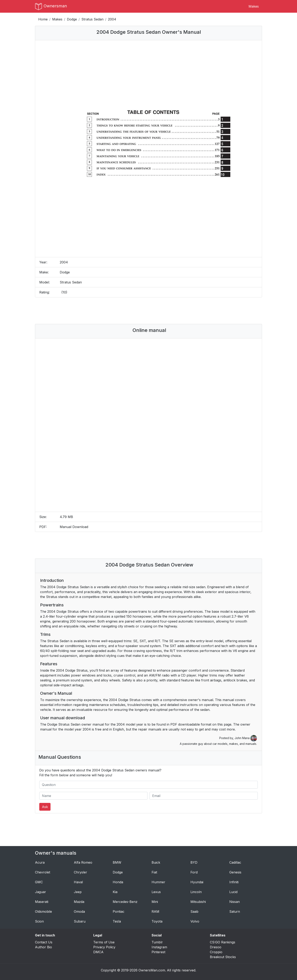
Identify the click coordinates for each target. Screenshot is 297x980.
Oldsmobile (43, 911)
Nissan (235, 902)
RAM (155, 911)
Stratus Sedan (92, 19)
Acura (40, 862)
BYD (194, 862)
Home (43, 19)
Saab (194, 911)
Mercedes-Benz (125, 902)
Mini (155, 902)
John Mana (246, 738)
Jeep (78, 892)
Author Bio (43, 947)
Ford (194, 872)
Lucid (233, 892)
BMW (117, 862)
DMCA (98, 952)
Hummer (158, 882)
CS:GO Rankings (223, 942)
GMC (39, 882)
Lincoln (196, 892)
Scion (39, 921)
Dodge (72, 19)
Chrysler (80, 872)
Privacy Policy (104, 947)
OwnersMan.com (152, 970)
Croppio (216, 952)
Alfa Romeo (83, 862)
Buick (156, 862)
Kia (115, 892)
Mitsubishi (198, 902)
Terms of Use (104, 942)
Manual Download (74, 527)
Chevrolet (43, 872)
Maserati (42, 902)
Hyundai (197, 882)
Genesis (235, 872)
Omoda (79, 911)
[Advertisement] (148, 311)
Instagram (159, 947)
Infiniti (234, 882)
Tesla (117, 921)
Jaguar (40, 892)
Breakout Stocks (223, 957)
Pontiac (119, 911)
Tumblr (157, 942)
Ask (45, 807)
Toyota (157, 921)
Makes (254, 6)
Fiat (154, 872)
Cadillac (235, 862)
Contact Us (44, 942)
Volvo (195, 921)
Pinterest (158, 952)
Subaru (80, 921)
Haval (78, 882)
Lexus (156, 892)
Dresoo (216, 947)
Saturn (235, 911)
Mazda (79, 902)
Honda (118, 882)
